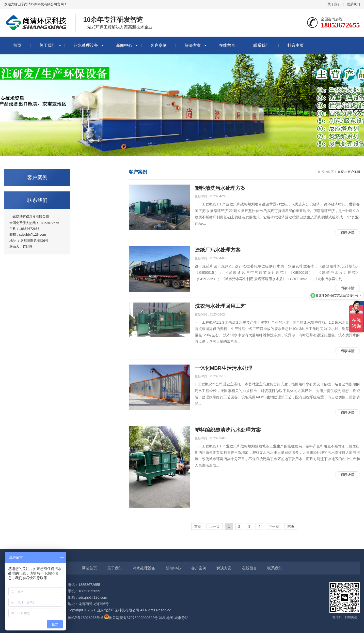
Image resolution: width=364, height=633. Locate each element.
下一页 (274, 526)
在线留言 (227, 45)
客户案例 (159, 45)
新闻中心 (124, 45)
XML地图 (166, 618)
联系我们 (353, 4)
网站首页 (89, 568)
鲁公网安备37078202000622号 (133, 618)
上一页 (215, 526)
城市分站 (181, 618)
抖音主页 (296, 45)
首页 (17, 45)
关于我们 (334, 4)
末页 (291, 526)
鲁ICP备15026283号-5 (86, 618)
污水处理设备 (86, 45)
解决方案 (193, 45)
